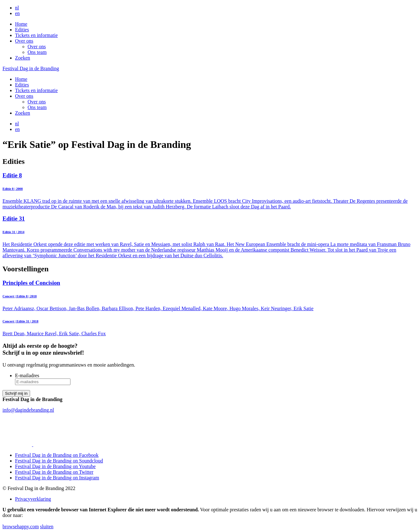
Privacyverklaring (33, 499)
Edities (22, 30)
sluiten (47, 527)
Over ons (24, 41)
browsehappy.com (21, 527)
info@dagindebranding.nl (28, 410)
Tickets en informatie (36, 35)
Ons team (37, 52)
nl (17, 8)
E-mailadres (27, 376)
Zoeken (23, 58)
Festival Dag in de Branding (31, 68)
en (17, 13)
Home (21, 24)
